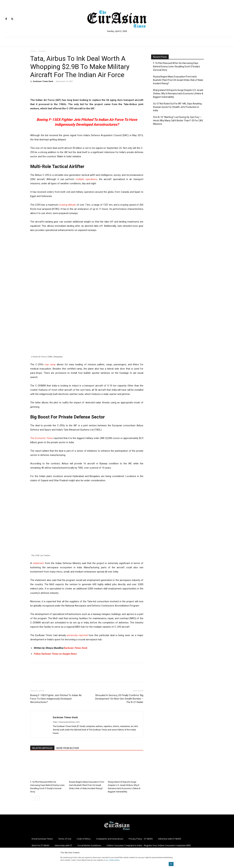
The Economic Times (42, 438)
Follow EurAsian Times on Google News (55, 654)
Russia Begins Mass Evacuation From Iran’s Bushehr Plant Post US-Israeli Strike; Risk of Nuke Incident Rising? (87, 785)
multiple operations (86, 179)
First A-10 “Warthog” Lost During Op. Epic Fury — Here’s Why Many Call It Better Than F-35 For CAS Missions (178, 121)
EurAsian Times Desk (43, 81)
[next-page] (37, 798)
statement (38, 563)
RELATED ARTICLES (42, 748)
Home (33, 51)
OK (171, 864)
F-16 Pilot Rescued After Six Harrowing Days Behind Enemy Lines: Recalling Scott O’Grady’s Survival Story (177, 67)
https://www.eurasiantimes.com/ (66, 722)
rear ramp (50, 364)
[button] (87, 567)
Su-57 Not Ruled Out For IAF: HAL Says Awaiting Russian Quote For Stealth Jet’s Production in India (177, 107)
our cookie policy (112, 860)
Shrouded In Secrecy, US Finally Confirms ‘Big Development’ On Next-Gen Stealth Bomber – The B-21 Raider (119, 699)
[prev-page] (32, 798)
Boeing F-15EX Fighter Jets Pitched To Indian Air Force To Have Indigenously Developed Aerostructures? (56, 699)
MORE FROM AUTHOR (68, 748)
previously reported (77, 635)
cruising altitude (67, 205)
